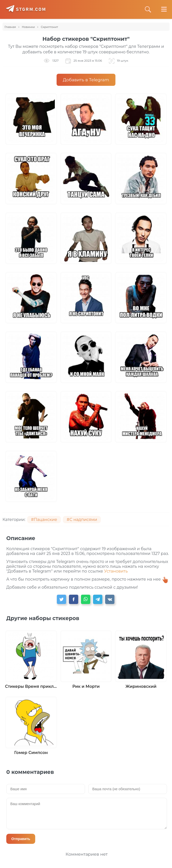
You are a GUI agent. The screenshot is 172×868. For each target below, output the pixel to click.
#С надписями (82, 520)
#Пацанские (44, 520)
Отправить (21, 839)
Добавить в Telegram (86, 80)
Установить (116, 571)
